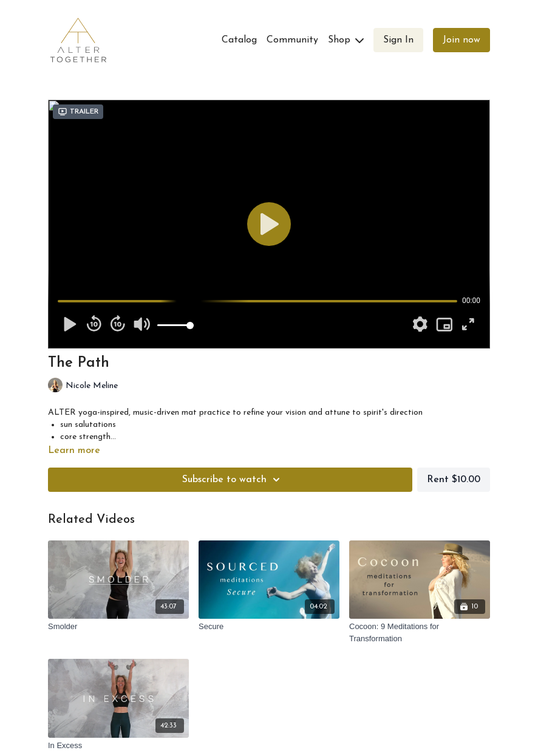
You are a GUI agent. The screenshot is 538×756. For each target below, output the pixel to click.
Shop (346, 40)
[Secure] (269, 627)
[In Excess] (118, 746)
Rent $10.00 (454, 480)
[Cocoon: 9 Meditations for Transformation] (420, 632)
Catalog (239, 40)
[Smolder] (118, 627)
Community (292, 40)
